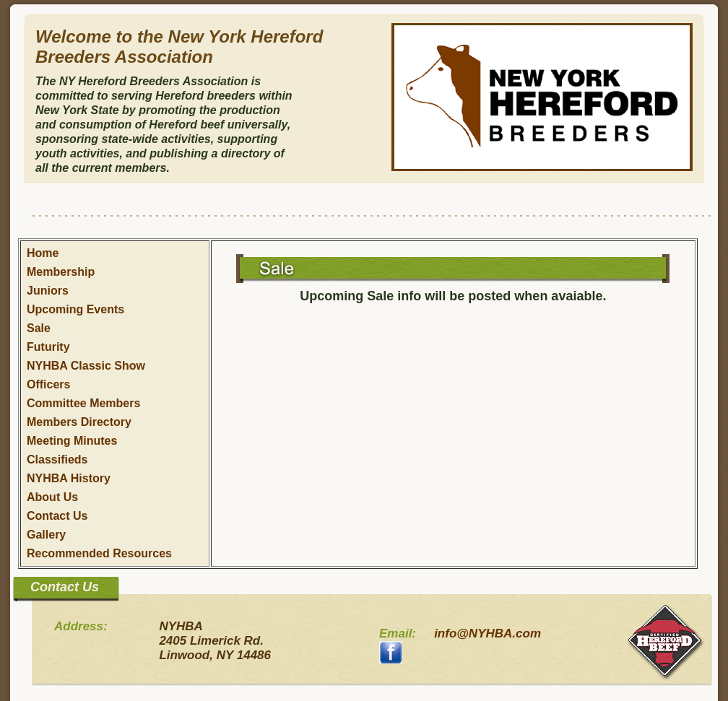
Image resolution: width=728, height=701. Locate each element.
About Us (52, 497)
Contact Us (57, 516)
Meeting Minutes (72, 441)
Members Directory (79, 422)
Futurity (48, 347)
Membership (61, 272)
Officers (48, 384)
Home (43, 253)
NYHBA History (69, 478)
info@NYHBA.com (487, 633)
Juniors (48, 291)
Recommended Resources (99, 553)
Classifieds (57, 460)
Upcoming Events (75, 309)
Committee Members (83, 403)
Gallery (46, 535)
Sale (39, 328)
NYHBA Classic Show (86, 366)
